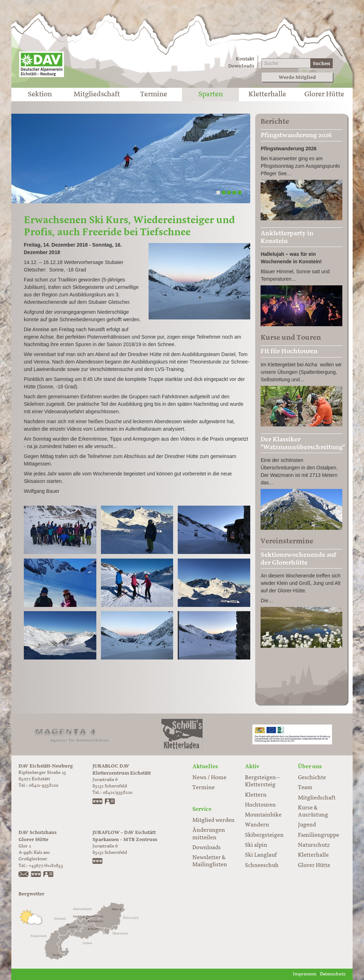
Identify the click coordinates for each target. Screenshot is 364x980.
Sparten (211, 95)
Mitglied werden (213, 820)
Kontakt (245, 59)
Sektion (40, 95)
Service (202, 809)
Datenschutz (333, 974)
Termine (154, 95)
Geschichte (312, 778)
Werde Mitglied (297, 77)
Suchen (322, 63)
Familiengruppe (318, 835)
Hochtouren (260, 805)
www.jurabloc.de (98, 802)
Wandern (257, 825)
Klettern (256, 795)
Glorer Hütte (324, 95)
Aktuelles (205, 766)
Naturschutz (314, 845)
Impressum (305, 974)
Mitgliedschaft (97, 95)
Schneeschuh (262, 866)
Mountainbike (263, 815)
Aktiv (252, 766)
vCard (110, 802)
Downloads (241, 66)
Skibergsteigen (264, 835)
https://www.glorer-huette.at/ (36, 875)
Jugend (307, 825)
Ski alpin (256, 845)
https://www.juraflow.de (98, 862)
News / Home (209, 778)
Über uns (310, 766)
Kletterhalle (267, 95)
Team (305, 788)
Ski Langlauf (261, 855)
